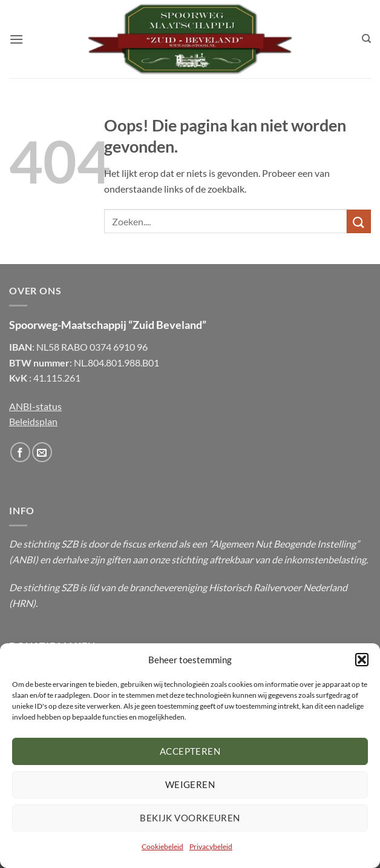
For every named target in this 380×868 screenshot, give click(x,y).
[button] (362, 660)
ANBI (24, 559)
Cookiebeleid (162, 846)
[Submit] (359, 221)
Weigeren (190, 784)
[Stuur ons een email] (42, 452)
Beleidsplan (33, 421)
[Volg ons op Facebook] (20, 452)
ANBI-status (35, 406)
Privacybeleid (211, 846)
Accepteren (190, 751)
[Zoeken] (366, 39)
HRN (22, 603)
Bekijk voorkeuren (190, 818)
